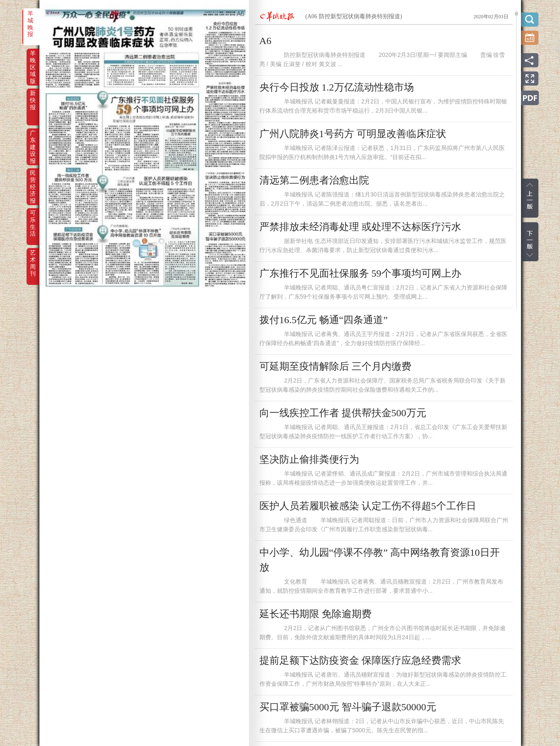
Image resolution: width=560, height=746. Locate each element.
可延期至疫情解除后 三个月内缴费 (335, 366)
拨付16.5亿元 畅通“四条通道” (324, 320)
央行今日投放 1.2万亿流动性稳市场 (337, 87)
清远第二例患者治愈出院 (314, 180)
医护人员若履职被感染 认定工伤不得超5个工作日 (368, 506)
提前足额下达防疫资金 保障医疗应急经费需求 (360, 660)
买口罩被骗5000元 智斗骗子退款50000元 (348, 707)
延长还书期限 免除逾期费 (315, 614)
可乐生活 (33, 218)
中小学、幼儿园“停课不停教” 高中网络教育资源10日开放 (380, 560)
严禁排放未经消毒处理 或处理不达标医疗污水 (360, 227)
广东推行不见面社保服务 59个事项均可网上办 (360, 273)
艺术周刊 (33, 258)
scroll (516, 14)
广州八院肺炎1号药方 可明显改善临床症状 (353, 134)
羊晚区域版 (33, 59)
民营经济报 (33, 179)
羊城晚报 (30, 19)
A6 (265, 41)
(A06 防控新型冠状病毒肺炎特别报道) (354, 16)
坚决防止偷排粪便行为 (309, 459)
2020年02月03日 (491, 17)
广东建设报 (33, 139)
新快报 (33, 99)
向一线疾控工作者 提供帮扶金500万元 (343, 413)
